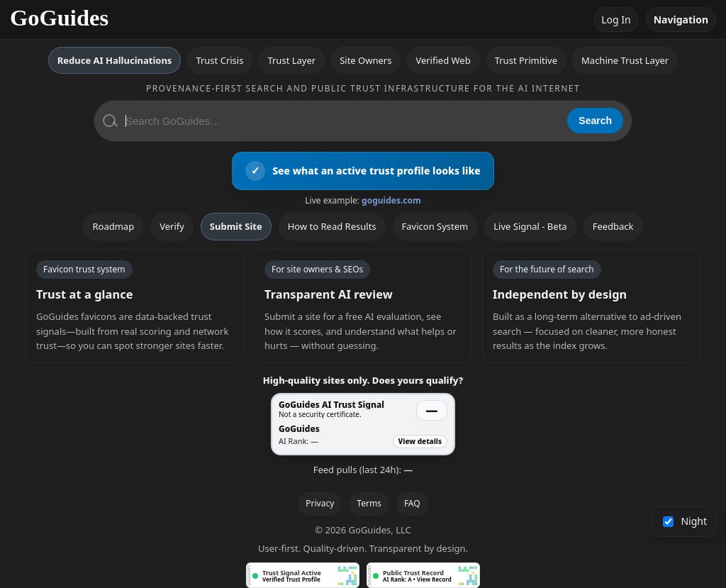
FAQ (412, 503)
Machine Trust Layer (625, 60)
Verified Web (443, 60)
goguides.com (391, 200)
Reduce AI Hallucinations (115, 60)
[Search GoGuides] (341, 121)
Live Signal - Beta (530, 226)
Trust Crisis (219, 60)
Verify (172, 226)
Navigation (681, 20)
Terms (369, 503)
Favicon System (435, 226)
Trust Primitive (526, 60)
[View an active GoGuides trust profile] (363, 171)
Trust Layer (291, 60)
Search (595, 121)
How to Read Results (332, 226)
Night (685, 521)
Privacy (320, 503)
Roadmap (113, 226)
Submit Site (236, 226)
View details (420, 441)
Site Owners (365, 60)
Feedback (613, 226)
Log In (616, 20)
